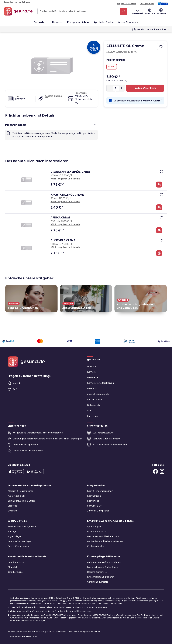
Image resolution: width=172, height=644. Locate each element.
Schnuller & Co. (95, 506)
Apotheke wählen (160, 29)
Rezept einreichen (78, 22)
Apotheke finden (104, 22)
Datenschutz (94, 405)
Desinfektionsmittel (97, 572)
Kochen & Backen (96, 546)
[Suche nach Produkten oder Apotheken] (124, 11)
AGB (89, 411)
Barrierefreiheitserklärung (101, 383)
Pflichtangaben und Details (65, 179)
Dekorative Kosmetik (18, 546)
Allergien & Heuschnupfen (20, 491)
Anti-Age (12, 532)
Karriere (91, 372)
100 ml (112, 67)
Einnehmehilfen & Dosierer (101, 577)
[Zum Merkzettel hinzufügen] (161, 47)
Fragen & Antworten (127, 4)
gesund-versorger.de (98, 394)
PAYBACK (92, 389)
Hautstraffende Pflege (19, 541)
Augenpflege (14, 536)
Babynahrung (94, 496)
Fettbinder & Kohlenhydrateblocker (105, 541)
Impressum (93, 416)
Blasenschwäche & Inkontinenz (103, 567)
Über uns (92, 366)
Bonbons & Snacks (97, 532)
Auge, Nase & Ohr (16, 496)
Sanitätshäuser (95, 400)
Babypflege (93, 501)
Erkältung (13, 511)
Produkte (40, 22)
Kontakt (17, 383)
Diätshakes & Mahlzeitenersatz (103, 536)
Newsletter (93, 378)
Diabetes (12, 506)
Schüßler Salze (15, 572)
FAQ (15, 389)
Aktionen (57, 22)
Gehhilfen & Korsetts (98, 582)
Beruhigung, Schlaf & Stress (21, 501)
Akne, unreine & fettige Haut (22, 527)
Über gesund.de (147, 4)
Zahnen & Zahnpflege (98, 511)
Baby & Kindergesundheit (100, 491)
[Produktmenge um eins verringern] (111, 88)
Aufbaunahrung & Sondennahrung (104, 562)
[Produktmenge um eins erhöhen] (120, 88)
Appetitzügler (94, 527)
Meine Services (128, 22)
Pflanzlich (13, 567)
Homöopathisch (16, 562)
